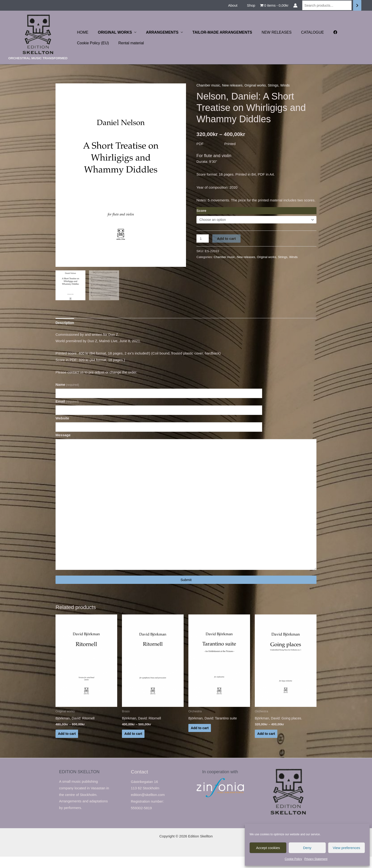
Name (67, 386)
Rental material (128, 43)
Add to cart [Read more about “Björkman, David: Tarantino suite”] (200, 739)
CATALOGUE (302, 32)
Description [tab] (65, 324)
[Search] (357, 5)
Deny (307, 848)
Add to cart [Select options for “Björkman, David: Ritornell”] (67, 744)
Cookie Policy (293, 859)
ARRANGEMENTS (157, 32)
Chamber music (209, 85)
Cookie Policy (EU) (92, 43)
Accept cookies (268, 848)
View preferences (347, 848)
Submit (186, 589)
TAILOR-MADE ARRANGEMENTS (216, 32)
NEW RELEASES (268, 32)
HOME (82, 32)
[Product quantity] (203, 239)
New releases (234, 85)
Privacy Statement (316, 859)
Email (67, 403)
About (236, 5)
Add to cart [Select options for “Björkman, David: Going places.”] (267, 744)
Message (63, 438)
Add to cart (227, 239)
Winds (289, 85)
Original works (258, 85)
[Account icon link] (295, 5)
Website (62, 420)
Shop (252, 5)
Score (201, 210)
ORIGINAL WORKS (112, 32)
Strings (277, 85)
